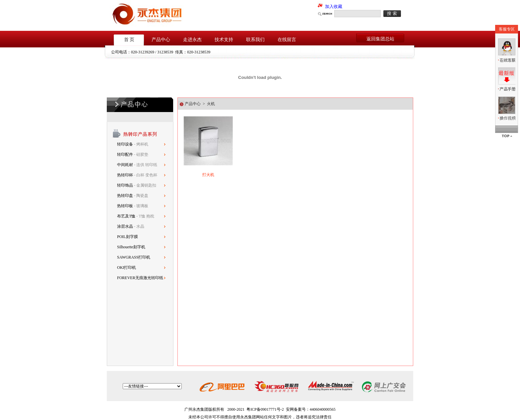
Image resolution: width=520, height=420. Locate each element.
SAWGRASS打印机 (134, 257)
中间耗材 (126, 165)
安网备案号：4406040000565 (311, 409)
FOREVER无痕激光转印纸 (140, 278)
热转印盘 (125, 196)
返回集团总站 (380, 39)
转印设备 (126, 144)
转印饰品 (126, 185)
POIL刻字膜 (128, 237)
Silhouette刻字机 (131, 247)
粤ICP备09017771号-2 (265, 409)
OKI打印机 (127, 268)
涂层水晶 (125, 226)
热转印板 (125, 206)
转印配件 (126, 154)
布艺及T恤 (126, 216)
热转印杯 (126, 175)
